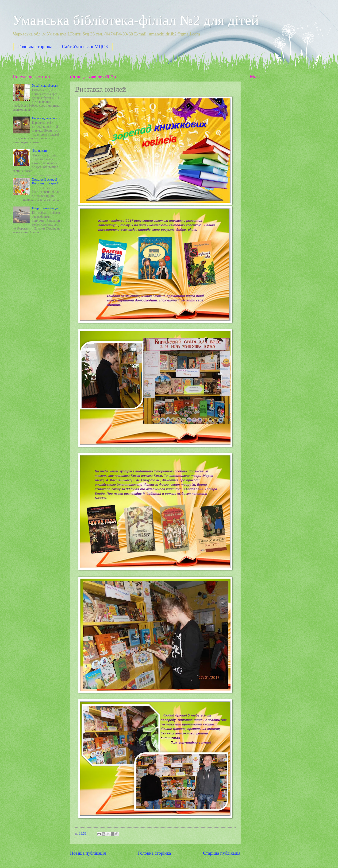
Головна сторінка (35, 47)
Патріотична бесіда (45, 208)
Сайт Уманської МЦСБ (85, 47)
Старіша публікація (222, 853)
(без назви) (39, 151)
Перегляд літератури (46, 118)
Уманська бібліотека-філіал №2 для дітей (136, 20)
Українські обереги (45, 86)
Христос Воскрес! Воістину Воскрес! (45, 182)
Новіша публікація (88, 853)
